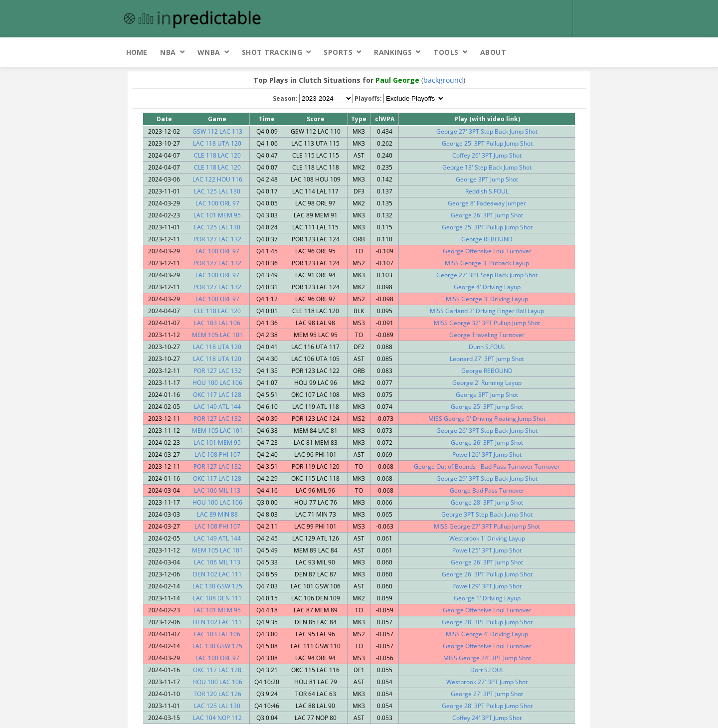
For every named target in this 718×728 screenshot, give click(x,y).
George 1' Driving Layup (487, 598)
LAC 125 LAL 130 (217, 191)
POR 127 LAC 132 (217, 239)
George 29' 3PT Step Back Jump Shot (487, 478)
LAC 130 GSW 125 (217, 586)
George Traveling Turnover (487, 335)
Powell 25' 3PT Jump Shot (487, 550)
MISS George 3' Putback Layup (487, 263)
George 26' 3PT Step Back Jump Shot (487, 431)
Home (137, 52)
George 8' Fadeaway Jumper (487, 203)
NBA (168, 52)
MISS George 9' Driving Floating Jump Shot (487, 419)
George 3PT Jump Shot (487, 179)
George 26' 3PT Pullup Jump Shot (487, 574)
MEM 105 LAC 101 (217, 335)
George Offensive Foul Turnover (487, 251)
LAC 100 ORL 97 (217, 203)
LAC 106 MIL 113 (217, 490)
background (443, 80)
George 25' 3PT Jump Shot (487, 407)
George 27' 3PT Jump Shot (487, 694)
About (493, 52)
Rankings (393, 52)
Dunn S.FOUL (487, 347)
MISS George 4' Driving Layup (487, 634)
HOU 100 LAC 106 (217, 383)
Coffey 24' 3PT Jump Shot (487, 718)
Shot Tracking (272, 52)
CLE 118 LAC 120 (217, 155)
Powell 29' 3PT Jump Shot (487, 586)
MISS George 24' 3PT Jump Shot (487, 658)
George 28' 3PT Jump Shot (487, 502)
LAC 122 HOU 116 (217, 179)
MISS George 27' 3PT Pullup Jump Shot (487, 526)
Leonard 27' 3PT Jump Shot (487, 359)
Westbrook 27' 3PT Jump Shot (487, 682)
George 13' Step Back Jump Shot (487, 167)
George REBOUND (487, 239)
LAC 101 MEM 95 (217, 215)
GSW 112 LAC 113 (217, 131)
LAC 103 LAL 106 (217, 323)
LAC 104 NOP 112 (217, 718)
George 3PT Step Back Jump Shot (487, 514)
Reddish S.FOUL (487, 191)
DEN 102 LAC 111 (217, 574)
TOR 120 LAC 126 (217, 694)
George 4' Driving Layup (487, 287)
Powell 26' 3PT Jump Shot (487, 455)
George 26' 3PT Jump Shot (487, 215)
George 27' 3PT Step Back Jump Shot (487, 131)
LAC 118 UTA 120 (217, 143)
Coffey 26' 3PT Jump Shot (487, 155)
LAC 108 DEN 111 (217, 598)
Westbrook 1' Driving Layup (487, 538)
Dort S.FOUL (487, 670)
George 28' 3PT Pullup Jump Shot (487, 622)
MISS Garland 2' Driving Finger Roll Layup (487, 311)
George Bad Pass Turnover (487, 490)
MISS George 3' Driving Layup (487, 299)
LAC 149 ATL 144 (217, 407)
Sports (338, 52)
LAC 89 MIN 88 (217, 514)
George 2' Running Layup (487, 383)
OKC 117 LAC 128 (217, 395)
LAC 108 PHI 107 (217, 455)
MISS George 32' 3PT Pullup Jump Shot (487, 323)
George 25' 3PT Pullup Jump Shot (487, 143)
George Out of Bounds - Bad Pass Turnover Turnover (487, 466)
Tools (446, 52)
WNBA (209, 52)
